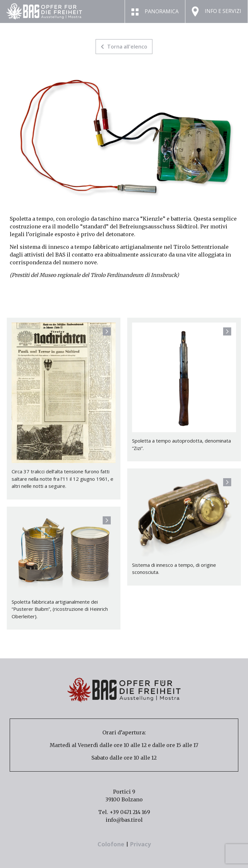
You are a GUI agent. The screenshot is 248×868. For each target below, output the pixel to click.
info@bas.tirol (124, 820)
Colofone (112, 844)
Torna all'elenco (124, 47)
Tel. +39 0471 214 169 (124, 812)
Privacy (140, 844)
